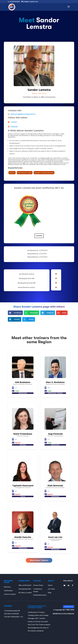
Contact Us (69, 607)
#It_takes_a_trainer (25, 592)
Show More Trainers (39, 560)
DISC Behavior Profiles (25, 173)
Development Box (25, 589)
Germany (23, 445)
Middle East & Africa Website (63, 614)
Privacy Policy (38, 585)
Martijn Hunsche (23, 537)
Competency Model (38, 590)
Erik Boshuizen (23, 382)
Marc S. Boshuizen (55, 382)
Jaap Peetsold (55, 434)
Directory (7, 587)
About (50, 585)
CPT (49, 388)
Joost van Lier (55, 537)
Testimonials (8, 590)
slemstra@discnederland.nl (23, 114)
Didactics (12, 173)
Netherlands (23, 393)
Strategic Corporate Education (44, 173)
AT (16, 439)
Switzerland (55, 496)
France (23, 496)
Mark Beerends (55, 486)
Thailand (60, 393)
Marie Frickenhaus (23, 434)
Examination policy (40, 595)
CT (16, 388)
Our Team (51, 589)
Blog (50, 592)
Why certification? (25, 585)
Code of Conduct (10, 594)
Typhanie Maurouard (23, 486)
